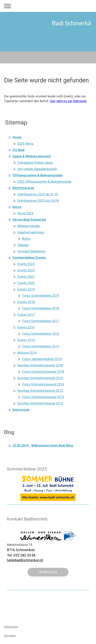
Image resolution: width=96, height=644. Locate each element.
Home (17, 137)
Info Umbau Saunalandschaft (37, 169)
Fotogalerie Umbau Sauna (35, 163)
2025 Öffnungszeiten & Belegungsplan (44, 182)
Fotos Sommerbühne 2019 (41, 296)
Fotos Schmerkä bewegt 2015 (43, 397)
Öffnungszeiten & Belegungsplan (38, 175)
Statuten (23, 245)
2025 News (25, 144)
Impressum (21, 410)
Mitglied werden (29, 226)
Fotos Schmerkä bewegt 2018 (43, 372)
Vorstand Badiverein (31, 251)
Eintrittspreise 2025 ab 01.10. (38, 194)
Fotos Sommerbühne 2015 (41, 346)
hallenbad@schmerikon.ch (25, 560)
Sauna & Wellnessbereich (32, 156)
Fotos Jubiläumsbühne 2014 (42, 359)
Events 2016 (26, 327)
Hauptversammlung (31, 232)
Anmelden (10, 636)
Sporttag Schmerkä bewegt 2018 (40, 365)
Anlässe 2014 (27, 353)
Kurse (17, 207)
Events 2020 (26, 283)
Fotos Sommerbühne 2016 (41, 334)
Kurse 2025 (25, 213)
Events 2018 (26, 302)
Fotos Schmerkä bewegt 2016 (43, 384)
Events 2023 (26, 270)
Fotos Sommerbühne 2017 (41, 321)
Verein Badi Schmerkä (29, 220)
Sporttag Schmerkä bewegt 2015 (40, 391)
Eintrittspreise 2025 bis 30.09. (38, 201)
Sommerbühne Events (29, 258)
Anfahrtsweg (48, 572)
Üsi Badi (19, 150)
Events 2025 (26, 264)
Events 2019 (26, 289)
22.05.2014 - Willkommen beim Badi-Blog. (43, 446)
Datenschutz (11, 627)
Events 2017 (26, 315)
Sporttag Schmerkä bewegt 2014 (40, 403)
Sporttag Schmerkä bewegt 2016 (40, 378)
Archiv (26, 239)
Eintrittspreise (23, 188)
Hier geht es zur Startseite (68, 101)
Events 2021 (26, 277)
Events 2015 (26, 340)
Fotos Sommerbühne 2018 (41, 308)
